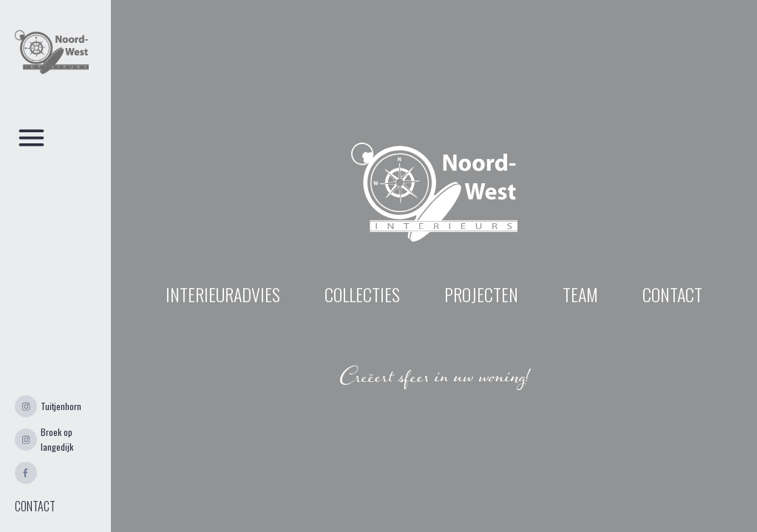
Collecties (362, 294)
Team (580, 294)
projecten (481, 294)
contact (672, 294)
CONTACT (35, 506)
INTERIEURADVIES (223, 294)
